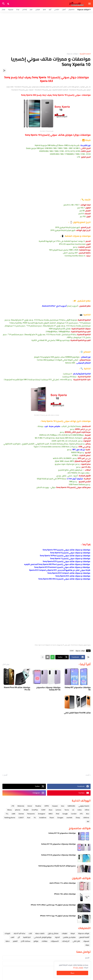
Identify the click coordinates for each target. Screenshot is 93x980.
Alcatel (26, 810)
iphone (18, 810)
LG (73, 810)
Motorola (21, 806)
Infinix (87, 810)
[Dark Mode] (8, 4)
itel (88, 821)
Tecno (67, 810)
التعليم (15, 941)
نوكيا (18, 9)
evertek (69, 818)
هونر (31, 9)
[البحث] (3, 4)
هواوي (38, 9)
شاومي (57, 9)
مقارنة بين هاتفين (69, 937)
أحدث (87, 775)
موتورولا (11, 9)
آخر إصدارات (66, 941)
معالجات (45, 941)
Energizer (42, 814)
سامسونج (72, 9)
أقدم (6, 775)
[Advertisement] (46, 32)
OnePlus (35, 810)
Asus (51, 810)
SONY (72, 651)
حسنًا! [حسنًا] (72, 973)
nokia (79, 810)
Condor (74, 814)
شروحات (7, 933)
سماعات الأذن (26, 941)
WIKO (51, 814)
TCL (7, 814)
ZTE (13, 806)
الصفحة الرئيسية (85, 54)
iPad (58, 814)
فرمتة (73, 933)
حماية (8, 941)
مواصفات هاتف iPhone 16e (65, 894)
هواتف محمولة (72, 54)
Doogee (60, 818)
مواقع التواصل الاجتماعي (43, 937)
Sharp (78, 818)
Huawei (55, 806)
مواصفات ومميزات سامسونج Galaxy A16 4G (58, 855)
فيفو (44, 9)
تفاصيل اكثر (79, 968)
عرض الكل (6, 664)
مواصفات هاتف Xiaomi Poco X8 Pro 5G (17, 689)
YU (35, 818)
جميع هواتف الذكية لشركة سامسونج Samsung (57, 866)
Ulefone (86, 818)
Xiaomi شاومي (84, 806)
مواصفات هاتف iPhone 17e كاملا (63, 883)
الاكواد (57, 937)
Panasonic (31, 814)
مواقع (36, 941)
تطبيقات (64, 933)
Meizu (10, 810)
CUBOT (21, 818)
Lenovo (58, 810)
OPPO (47, 806)
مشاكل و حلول (53, 933)
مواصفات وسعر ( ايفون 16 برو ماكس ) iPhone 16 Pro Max (53, 905)
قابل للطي (76, 941)
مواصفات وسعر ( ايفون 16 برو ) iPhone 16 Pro (58, 916)
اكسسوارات (55, 941)
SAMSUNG (71, 806)
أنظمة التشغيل (84, 937)
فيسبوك (86, 941)
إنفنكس (25, 9)
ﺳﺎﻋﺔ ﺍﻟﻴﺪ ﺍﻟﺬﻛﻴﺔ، (19, 933)
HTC (81, 814)
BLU (88, 814)
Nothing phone (10, 818)
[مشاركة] (4, 71)
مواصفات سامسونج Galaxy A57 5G (78, 689)
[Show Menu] (90, 4)
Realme (38, 806)
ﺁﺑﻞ (19, 937)
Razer (52, 818)
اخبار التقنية (27, 937)
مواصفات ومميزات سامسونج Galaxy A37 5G (48, 689)
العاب (12, 937)
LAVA (13, 814)
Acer (29, 818)
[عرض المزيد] (43, 657)
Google (65, 814)
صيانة (87, 945)
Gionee (21, 814)
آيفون (64, 9)
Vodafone (43, 818)
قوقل (3, 9)
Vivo (63, 806)
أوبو (50, 9)
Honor (30, 806)
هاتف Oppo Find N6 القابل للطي (77, 713)
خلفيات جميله (40, 933)
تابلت (30, 933)
